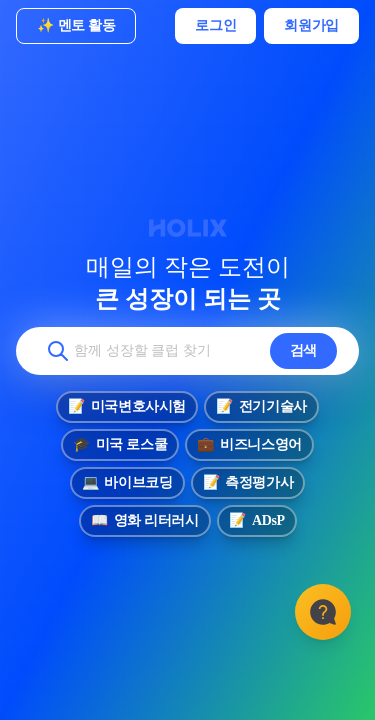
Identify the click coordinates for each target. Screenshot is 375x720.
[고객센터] (323, 612)
